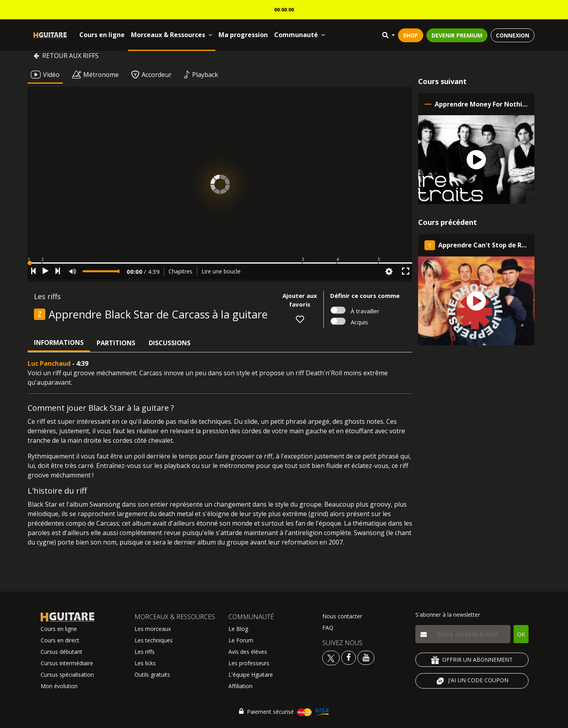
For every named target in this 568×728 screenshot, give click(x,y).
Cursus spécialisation (67, 675)
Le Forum (241, 640)
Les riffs (145, 652)
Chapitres (180, 271)
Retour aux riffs (66, 56)
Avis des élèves (248, 652)
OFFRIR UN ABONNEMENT (472, 660)
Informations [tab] (59, 342)
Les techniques (154, 640)
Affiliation (240, 686)
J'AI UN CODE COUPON (472, 681)
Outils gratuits (152, 675)
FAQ (328, 628)
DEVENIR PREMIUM (457, 35)
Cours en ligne (102, 35)
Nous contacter (342, 616)
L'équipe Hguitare (251, 675)
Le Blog (238, 629)
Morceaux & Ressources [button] (172, 35)
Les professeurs (249, 663)
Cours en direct (60, 640)
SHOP (411, 35)
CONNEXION (513, 35)
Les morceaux (153, 629)
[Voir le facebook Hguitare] (348, 657)
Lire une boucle (221, 271)
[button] (220, 263)
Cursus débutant (62, 652)
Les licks (145, 663)
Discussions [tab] (170, 343)
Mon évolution (59, 686)
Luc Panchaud (49, 363)
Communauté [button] (300, 35)
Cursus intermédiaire (67, 663)
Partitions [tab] (116, 343)
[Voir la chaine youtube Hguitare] (366, 657)
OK (521, 634)
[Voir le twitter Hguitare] (332, 657)
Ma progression (243, 35)
